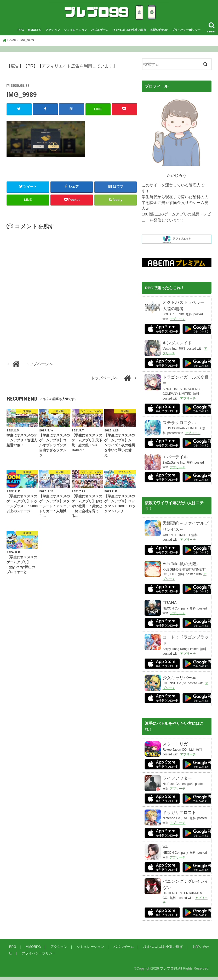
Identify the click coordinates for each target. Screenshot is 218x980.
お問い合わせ (159, 33)
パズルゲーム (100, 33)
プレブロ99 (168, 972)
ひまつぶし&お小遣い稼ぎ (129, 33)
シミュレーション (76, 33)
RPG (21, 33)
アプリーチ (177, 323)
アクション (53, 33)
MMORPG (35, 33)
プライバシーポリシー (186, 33)
